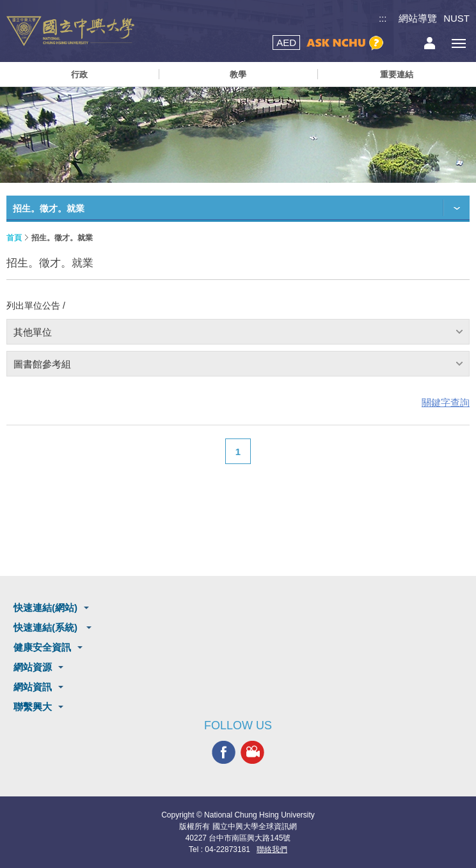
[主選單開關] (458, 43)
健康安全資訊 (42, 647)
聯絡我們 (272, 849)
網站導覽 (418, 18)
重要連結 (397, 74)
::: (383, 18)
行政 (79, 74)
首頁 (14, 238)
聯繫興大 (33, 707)
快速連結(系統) (47, 627)
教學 (238, 74)
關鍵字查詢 (446, 402)
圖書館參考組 (42, 364)
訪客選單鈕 (430, 43)
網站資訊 (33, 687)
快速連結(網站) (45, 608)
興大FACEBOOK (224, 753)
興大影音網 (252, 753)
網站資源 (33, 667)
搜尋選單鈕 (401, 43)
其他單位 (33, 332)
